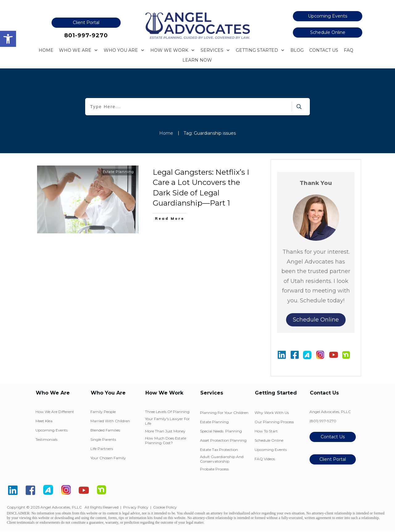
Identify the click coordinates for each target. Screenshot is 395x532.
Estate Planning (118, 172)
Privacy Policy (136, 507)
